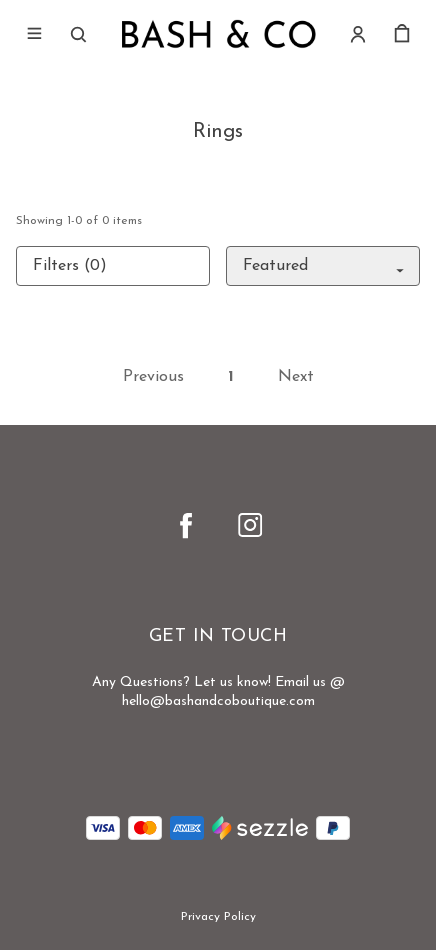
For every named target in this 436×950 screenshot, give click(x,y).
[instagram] (250, 525)
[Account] (358, 34)
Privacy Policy (218, 917)
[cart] (402, 34)
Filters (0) (70, 266)
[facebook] (186, 525)
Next (296, 377)
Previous (153, 377)
